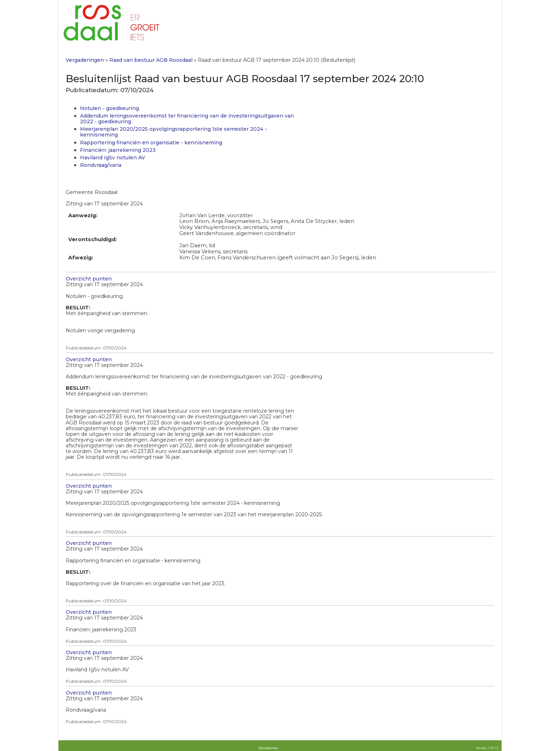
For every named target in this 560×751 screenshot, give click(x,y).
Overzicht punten (89, 279)
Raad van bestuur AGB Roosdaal (151, 60)
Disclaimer (268, 748)
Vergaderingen (85, 60)
